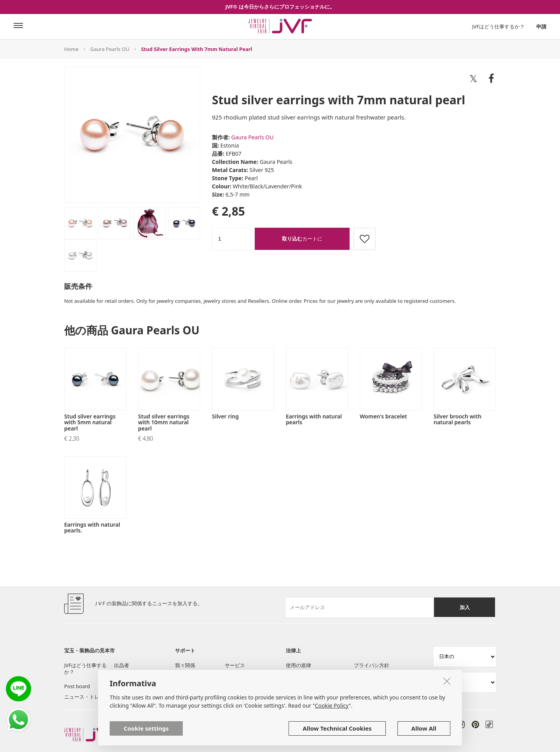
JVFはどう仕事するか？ (498, 26)
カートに (302, 239)
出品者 (122, 665)
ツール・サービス (195, 676)
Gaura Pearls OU (110, 49)
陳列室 (122, 676)
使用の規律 (298, 665)
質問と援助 (237, 676)
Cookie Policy (332, 721)
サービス (235, 665)
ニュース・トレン (84, 697)
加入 (465, 607)
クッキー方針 (301, 676)
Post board (77, 686)
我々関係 (185, 665)
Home (71, 49)
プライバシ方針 (372, 665)
